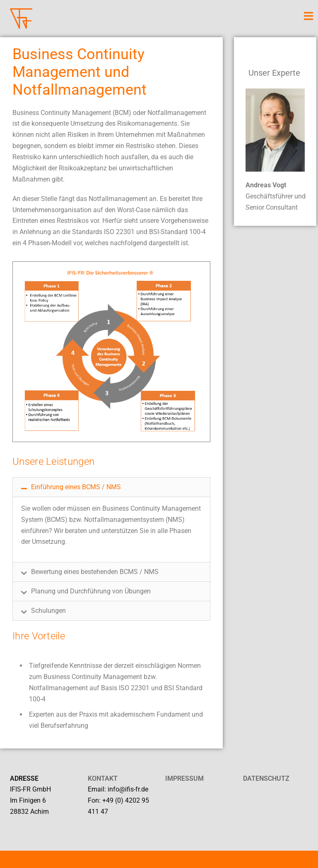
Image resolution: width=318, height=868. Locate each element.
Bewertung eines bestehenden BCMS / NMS (95, 572)
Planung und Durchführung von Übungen (91, 591)
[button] (111, 487)
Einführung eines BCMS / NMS (76, 487)
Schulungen (48, 611)
